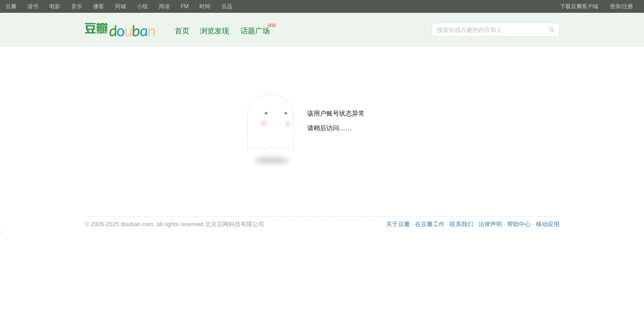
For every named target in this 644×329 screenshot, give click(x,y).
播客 (99, 6)
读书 (33, 6)
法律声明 (490, 224)
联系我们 (461, 224)
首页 (182, 31)
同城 (120, 6)
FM (185, 6)
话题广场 (255, 31)
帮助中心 (519, 224)
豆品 (227, 6)
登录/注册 (621, 6)
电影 (55, 6)
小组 (142, 6)
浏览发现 (215, 31)
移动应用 (548, 224)
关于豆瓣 (398, 224)
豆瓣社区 (127, 31)
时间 (205, 6)
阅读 (164, 6)
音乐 (77, 6)
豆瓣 (11, 6)
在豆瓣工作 (430, 224)
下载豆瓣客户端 (579, 6)
